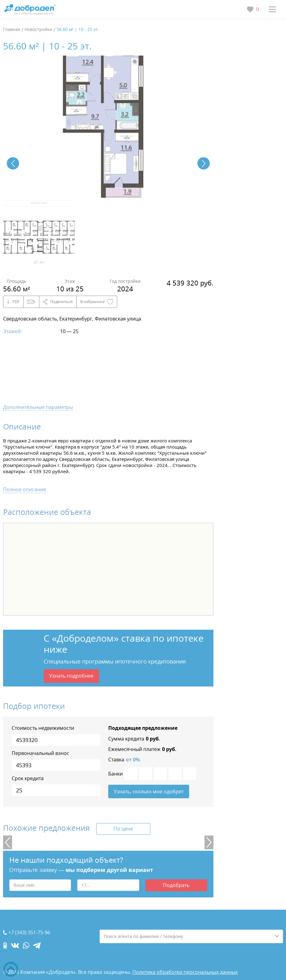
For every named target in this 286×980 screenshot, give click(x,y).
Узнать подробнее (71, 676)
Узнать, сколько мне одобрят (149, 791)
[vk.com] (15, 945)
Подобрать (176, 885)
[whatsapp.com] (26, 945)
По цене (123, 829)
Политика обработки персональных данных (185, 972)
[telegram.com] (37, 945)
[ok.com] (5, 945)
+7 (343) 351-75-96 (29, 933)
